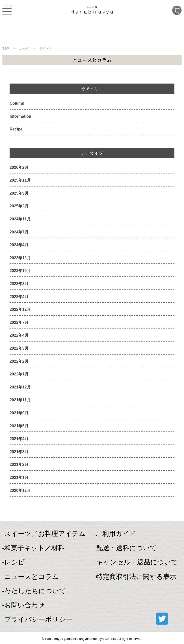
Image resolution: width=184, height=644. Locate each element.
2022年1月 (19, 374)
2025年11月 (20, 180)
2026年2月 (19, 167)
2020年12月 (20, 491)
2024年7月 (19, 232)
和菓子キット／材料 (34, 548)
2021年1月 (19, 478)
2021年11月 (20, 400)
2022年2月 (19, 361)
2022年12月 (20, 309)
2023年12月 (20, 258)
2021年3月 (19, 452)
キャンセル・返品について (137, 562)
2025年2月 (19, 206)
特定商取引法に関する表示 (136, 577)
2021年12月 (20, 387)
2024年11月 (20, 219)
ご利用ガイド (116, 534)
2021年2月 (19, 465)
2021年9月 (19, 413)
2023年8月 (19, 284)
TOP (6, 49)
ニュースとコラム (32, 577)
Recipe (16, 129)
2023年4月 (19, 297)
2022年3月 (19, 348)
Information (20, 116)
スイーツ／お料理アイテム (45, 534)
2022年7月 (19, 322)
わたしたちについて (35, 591)
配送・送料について (126, 548)
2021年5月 (19, 426)
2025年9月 (19, 193)
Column (17, 103)
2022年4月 (19, 335)
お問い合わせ (25, 605)
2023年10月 (20, 271)
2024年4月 (19, 245)
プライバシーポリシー (38, 619)
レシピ (14, 562)
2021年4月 (19, 439)
